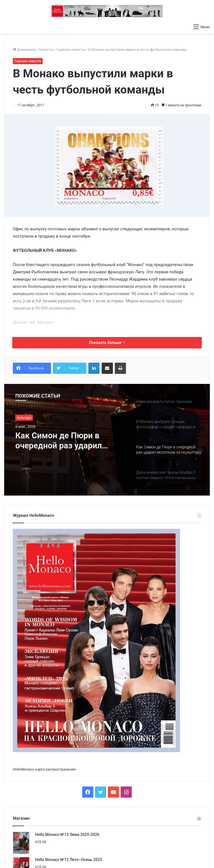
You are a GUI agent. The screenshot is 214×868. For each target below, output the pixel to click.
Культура (24, 418)
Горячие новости (71, 50)
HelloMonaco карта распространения (44, 769)
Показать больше (107, 343)
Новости (46, 50)
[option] (107, 440)
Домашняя (24, 50)
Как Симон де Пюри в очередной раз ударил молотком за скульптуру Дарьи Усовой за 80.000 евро (64, 441)
